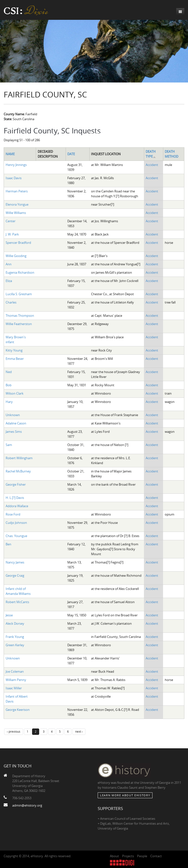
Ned (9, 372)
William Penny (16, 680)
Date (71, 154)
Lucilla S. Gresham (19, 294)
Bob (9, 385)
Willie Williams (16, 213)
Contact (156, 856)
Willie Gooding (16, 256)
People (142, 856)
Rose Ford (13, 514)
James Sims (14, 432)
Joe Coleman (15, 671)
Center (11, 221)
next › (79, 731)
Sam (9, 445)
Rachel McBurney (18, 471)
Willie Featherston (19, 324)
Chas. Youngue (16, 536)
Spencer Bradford (18, 243)
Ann (9, 264)
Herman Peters (17, 191)
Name (10, 154)
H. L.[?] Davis (15, 498)
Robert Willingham (19, 458)
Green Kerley (15, 645)
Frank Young (15, 637)
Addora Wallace (17, 506)
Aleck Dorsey (15, 623)
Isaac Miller (14, 688)
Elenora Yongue (17, 204)
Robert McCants (17, 602)
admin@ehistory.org (27, 805)
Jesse (9, 615)
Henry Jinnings (16, 165)
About (114, 856)
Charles (11, 302)
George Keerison (18, 710)
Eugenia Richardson (20, 272)
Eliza (9, 281)
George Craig (15, 575)
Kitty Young (14, 350)
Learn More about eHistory (125, 795)
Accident (152, 165)
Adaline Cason (16, 423)
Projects (128, 856)
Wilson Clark (15, 393)
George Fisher (16, 484)
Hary (9, 402)
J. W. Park (12, 234)
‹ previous (14, 731)
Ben (8, 544)
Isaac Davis (14, 178)
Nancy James (15, 562)
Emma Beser (15, 359)
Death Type (151, 154)
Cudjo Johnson (16, 523)
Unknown (13, 415)
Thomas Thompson (20, 316)
